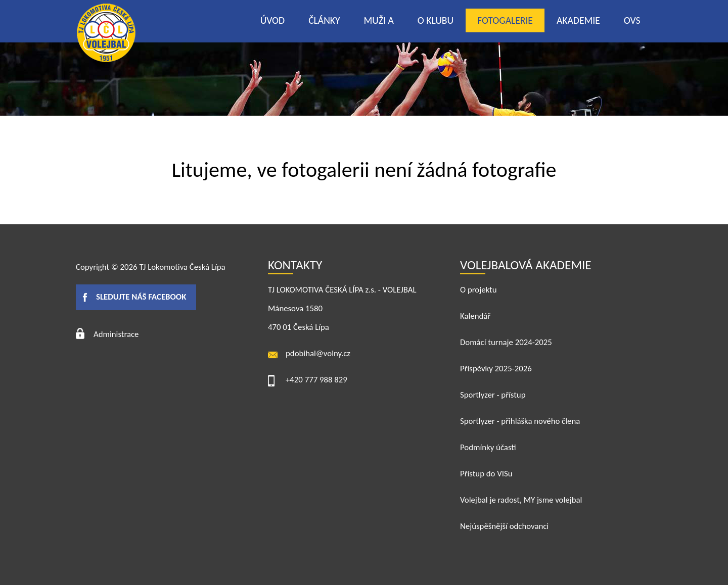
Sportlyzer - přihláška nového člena (520, 421)
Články (324, 20)
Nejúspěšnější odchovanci (504, 526)
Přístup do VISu (486, 474)
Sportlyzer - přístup (493, 395)
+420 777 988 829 (316, 380)
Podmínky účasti (488, 447)
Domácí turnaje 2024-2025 (506, 342)
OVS (632, 20)
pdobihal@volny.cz (318, 353)
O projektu (479, 290)
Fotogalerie (505, 20)
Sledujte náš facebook (141, 297)
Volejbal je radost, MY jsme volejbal (521, 500)
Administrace (116, 334)
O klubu (436, 20)
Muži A (379, 20)
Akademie (578, 20)
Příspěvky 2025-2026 (496, 369)
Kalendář (475, 316)
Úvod (272, 20)
